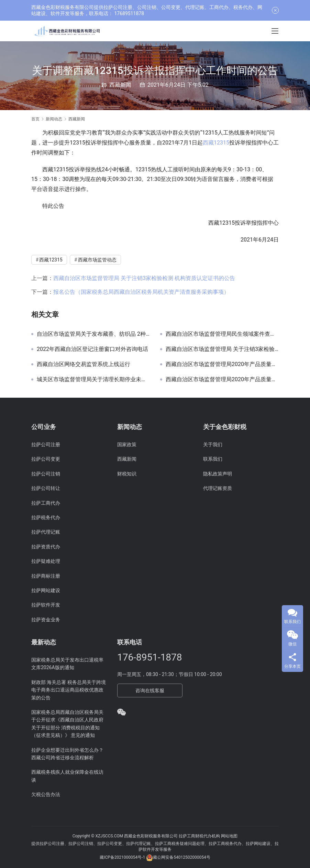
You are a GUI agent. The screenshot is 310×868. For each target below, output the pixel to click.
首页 (35, 119)
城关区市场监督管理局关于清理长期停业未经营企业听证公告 (93, 379)
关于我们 (213, 444)
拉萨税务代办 (46, 517)
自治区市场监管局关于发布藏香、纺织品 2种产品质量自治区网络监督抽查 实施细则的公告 (93, 334)
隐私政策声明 (218, 474)
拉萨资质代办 (46, 547)
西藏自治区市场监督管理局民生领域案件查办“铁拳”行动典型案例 (222, 334)
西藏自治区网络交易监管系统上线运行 (84, 364)
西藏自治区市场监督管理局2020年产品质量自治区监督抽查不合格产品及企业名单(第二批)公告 (222, 379)
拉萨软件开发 (46, 605)
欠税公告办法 (46, 794)
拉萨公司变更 (46, 459)
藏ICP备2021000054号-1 (123, 857)
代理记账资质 (218, 488)
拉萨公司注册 (46, 444)
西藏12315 (216, 143)
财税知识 (127, 474)
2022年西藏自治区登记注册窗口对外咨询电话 (92, 349)
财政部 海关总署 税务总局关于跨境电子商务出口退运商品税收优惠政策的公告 (69, 690)
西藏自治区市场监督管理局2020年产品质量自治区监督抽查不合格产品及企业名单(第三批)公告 (222, 364)
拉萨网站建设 (46, 590)
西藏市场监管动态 (97, 260)
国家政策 (127, 444)
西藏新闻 (120, 85)
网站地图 (229, 836)
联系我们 (213, 459)
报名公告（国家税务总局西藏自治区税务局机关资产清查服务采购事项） (141, 292)
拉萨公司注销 (46, 474)
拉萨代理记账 (46, 532)
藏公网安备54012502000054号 (181, 857)
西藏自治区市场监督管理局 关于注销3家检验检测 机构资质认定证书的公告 (144, 278)
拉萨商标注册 (46, 576)
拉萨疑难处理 (46, 561)
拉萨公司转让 (46, 488)
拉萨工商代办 (46, 503)
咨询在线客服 (150, 690)
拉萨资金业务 (46, 620)
